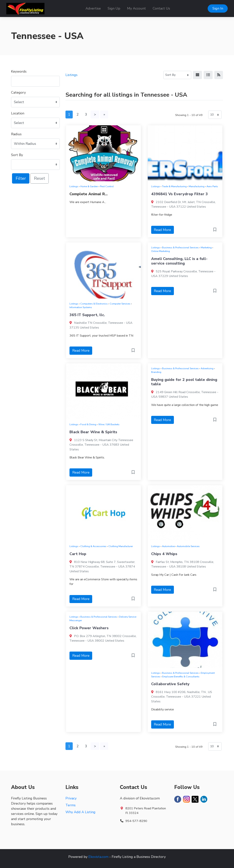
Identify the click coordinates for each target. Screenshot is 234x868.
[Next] (95, 115)
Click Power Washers (89, 628)
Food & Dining (88, 424)
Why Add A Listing (80, 812)
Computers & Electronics (94, 304)
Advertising (207, 368)
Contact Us (161, 8)
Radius (16, 134)
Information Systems (81, 307)
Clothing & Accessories (93, 546)
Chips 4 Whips (164, 554)
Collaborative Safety (170, 684)
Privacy (71, 798)
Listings (71, 75)
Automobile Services (188, 546)
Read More (162, 230)
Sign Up (114, 8)
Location (18, 113)
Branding (156, 372)
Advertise (93, 8)
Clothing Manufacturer (121, 546)
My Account (136, 8)
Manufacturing (197, 186)
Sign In (218, 8)
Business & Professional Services (180, 247)
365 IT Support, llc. (87, 315)
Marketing (206, 247)
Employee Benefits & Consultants (181, 677)
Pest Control (107, 186)
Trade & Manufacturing (174, 186)
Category (18, 92)
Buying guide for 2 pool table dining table (184, 382)
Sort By (17, 155)
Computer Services (120, 304)
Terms (71, 805)
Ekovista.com (98, 857)
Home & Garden (89, 186)
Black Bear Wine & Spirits (93, 432)
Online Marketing (161, 251)
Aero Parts (212, 186)
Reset (40, 178)
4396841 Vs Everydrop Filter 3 (180, 194)
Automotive (168, 546)
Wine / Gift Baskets (109, 424)
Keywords (19, 71)
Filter (21, 178)
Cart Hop (78, 554)
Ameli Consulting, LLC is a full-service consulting (179, 261)
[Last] (104, 115)
